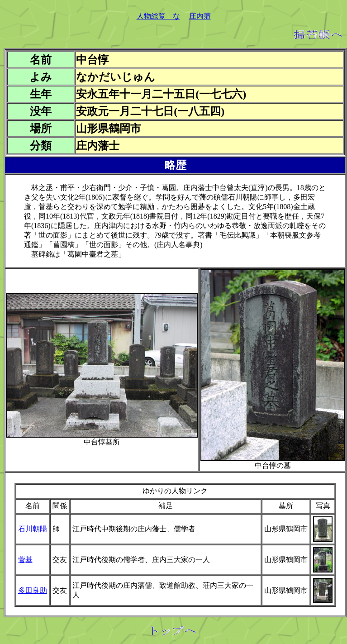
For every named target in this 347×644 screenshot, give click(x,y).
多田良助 (33, 590)
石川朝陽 (33, 529)
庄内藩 (200, 16)
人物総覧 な (158, 16)
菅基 (25, 560)
